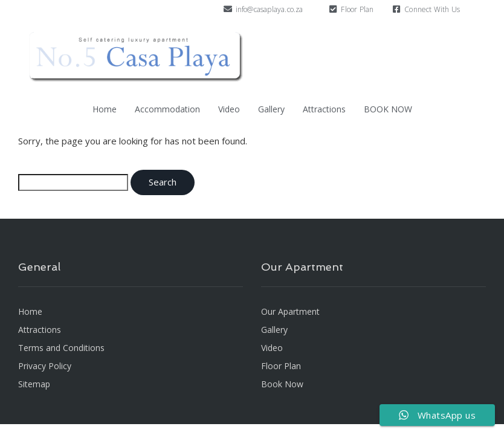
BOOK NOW (388, 109)
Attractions (324, 109)
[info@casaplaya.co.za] (228, 9)
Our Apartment (290, 311)
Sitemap (34, 384)
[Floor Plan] (333, 9)
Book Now (282, 384)
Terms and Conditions (61, 348)
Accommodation (167, 109)
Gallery (271, 109)
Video (229, 109)
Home (105, 109)
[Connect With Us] (396, 9)
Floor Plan (357, 9)
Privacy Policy (45, 366)
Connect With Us (432, 9)
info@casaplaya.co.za (270, 9)
